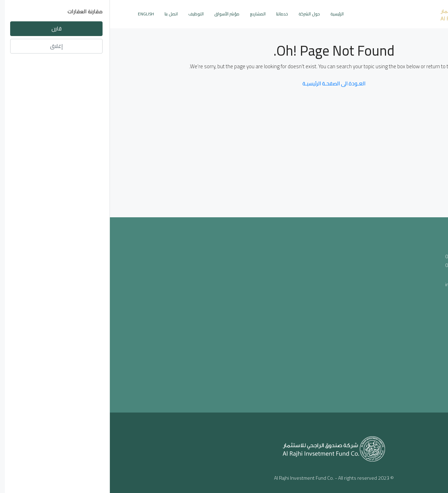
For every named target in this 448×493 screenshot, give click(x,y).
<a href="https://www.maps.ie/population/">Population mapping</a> (224, 314)
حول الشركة (199, 14)
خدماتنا (172, 14)
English (36, 14)
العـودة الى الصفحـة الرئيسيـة (224, 83)
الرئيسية (227, 14)
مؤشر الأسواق (117, 14)
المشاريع (148, 14)
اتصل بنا (61, 14)
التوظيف (86, 14)
